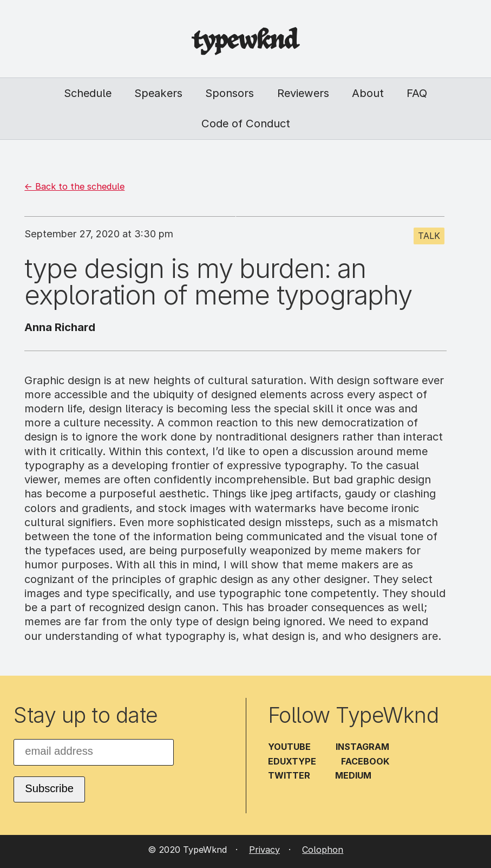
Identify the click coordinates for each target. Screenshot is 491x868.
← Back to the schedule (74, 186)
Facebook (365, 761)
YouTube (289, 747)
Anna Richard (60, 327)
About (368, 93)
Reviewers (303, 93)
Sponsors (230, 93)
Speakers (158, 93)
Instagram (362, 747)
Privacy (264, 850)
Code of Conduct (246, 123)
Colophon (323, 850)
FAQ (417, 93)
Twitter (289, 775)
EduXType (292, 761)
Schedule (88, 93)
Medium (353, 775)
